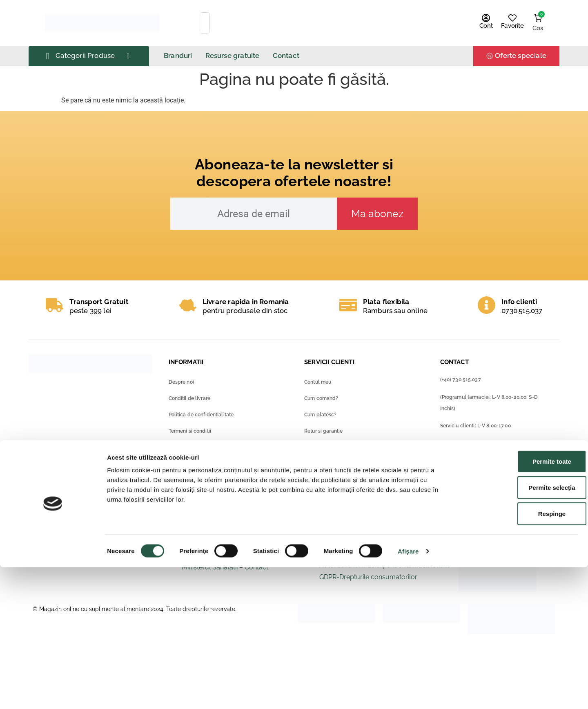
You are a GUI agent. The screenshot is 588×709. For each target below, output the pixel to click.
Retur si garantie (323, 431)
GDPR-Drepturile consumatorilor (368, 577)
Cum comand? (321, 398)
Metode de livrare (325, 464)
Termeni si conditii (190, 431)
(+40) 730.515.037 (461, 380)
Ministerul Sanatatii (210, 543)
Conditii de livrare (189, 398)
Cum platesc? (321, 415)
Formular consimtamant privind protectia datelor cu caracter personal (226, 450)
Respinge (520, 655)
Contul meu (318, 382)
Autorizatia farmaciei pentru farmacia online (385, 565)
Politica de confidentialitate (201, 415)
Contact (178, 469)
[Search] (411, 23)
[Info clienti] (487, 305)
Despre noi (181, 382)
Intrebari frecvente (326, 480)
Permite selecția (520, 629)
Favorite (512, 26)
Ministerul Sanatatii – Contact (225, 567)
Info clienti (519, 302)
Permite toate (520, 603)
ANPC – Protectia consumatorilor (369, 541)
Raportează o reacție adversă (113, 559)
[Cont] (486, 18)
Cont (486, 26)
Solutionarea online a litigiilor (362, 553)
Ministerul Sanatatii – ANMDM (226, 555)
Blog (174, 486)
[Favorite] (512, 18)
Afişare (408, 693)
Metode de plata (324, 447)
